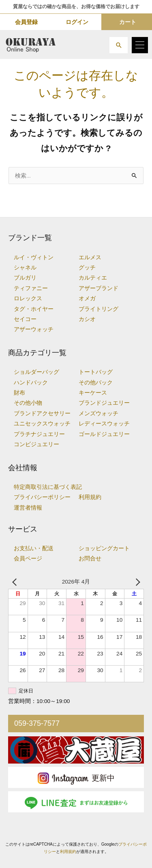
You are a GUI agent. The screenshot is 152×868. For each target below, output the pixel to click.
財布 (19, 393)
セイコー (25, 319)
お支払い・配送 (34, 548)
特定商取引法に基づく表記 (48, 487)
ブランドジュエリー (104, 403)
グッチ (87, 268)
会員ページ (28, 559)
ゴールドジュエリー (104, 434)
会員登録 (26, 22)
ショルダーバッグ (36, 372)
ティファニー (31, 288)
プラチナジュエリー (39, 434)
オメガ (87, 298)
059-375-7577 (37, 723)
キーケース (93, 393)
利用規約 (90, 497)
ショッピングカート (104, 548)
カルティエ (93, 278)
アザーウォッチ (34, 329)
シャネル (25, 268)
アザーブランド (98, 288)
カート (128, 22)
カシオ (87, 319)
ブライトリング (98, 309)
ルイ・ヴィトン (34, 257)
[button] (119, 45)
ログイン (77, 22)
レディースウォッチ (104, 424)
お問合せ (90, 559)
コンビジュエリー (36, 444)
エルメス (90, 257)
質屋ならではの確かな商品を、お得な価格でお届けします (76, 7)
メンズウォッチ (98, 413)
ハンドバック (31, 383)
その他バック (96, 383)
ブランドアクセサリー (42, 413)
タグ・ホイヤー (34, 309)
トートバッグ (96, 372)
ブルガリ (25, 278)
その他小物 (28, 403)
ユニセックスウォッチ (42, 424)
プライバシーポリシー (42, 497)
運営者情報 (28, 508)
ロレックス (28, 298)
